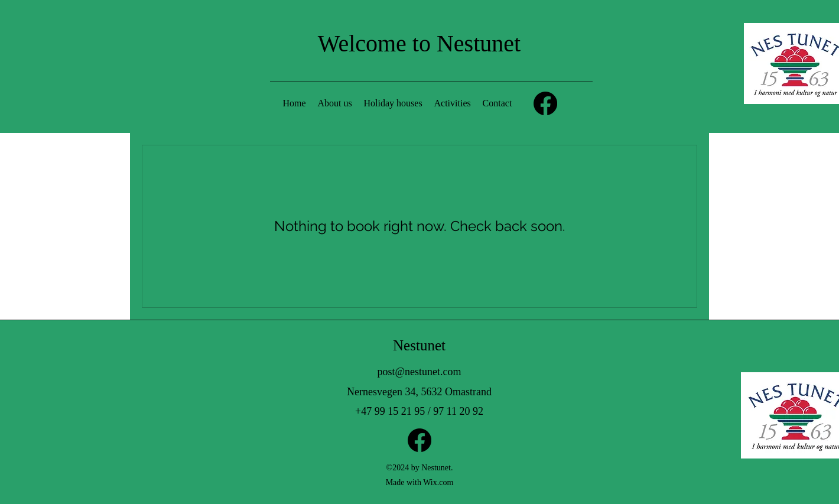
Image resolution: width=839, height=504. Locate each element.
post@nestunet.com (419, 372)
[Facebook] (545, 103)
